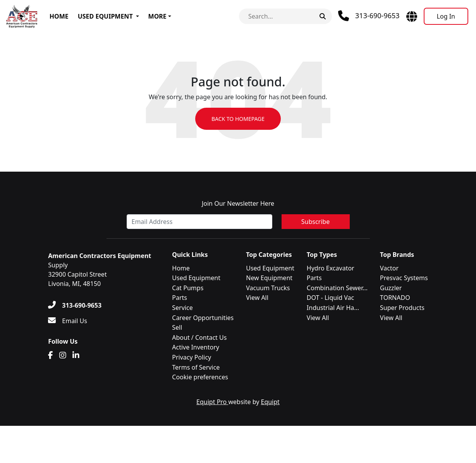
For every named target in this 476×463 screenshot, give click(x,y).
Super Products (402, 308)
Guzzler (391, 288)
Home (59, 16)
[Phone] (369, 16)
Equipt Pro (212, 402)
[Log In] (446, 16)
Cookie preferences (200, 377)
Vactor (389, 268)
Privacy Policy (192, 357)
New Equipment (269, 278)
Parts (180, 298)
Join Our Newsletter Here (238, 203)
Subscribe (315, 222)
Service (182, 308)
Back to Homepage (238, 119)
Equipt (270, 402)
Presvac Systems (404, 278)
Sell (177, 327)
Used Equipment (105, 16)
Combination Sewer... (337, 288)
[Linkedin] (76, 355)
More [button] (157, 16)
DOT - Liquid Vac (330, 298)
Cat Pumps (188, 288)
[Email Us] (68, 321)
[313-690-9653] (75, 305)
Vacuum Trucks (268, 288)
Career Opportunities (203, 318)
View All (257, 298)
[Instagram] (63, 355)
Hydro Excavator (331, 268)
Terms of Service (196, 367)
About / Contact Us (199, 337)
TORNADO (395, 298)
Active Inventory (196, 347)
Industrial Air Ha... (333, 308)
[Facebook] (51, 355)
